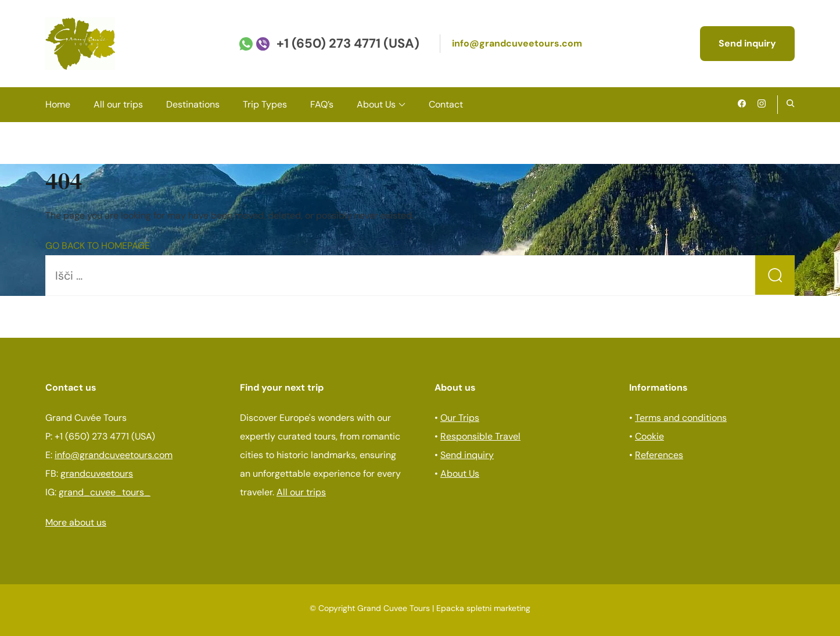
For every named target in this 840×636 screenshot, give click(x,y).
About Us (376, 104)
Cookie (649, 436)
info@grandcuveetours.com (517, 43)
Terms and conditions (681, 418)
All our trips (118, 104)
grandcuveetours (97, 474)
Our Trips (460, 418)
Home (58, 104)
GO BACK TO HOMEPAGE (98, 246)
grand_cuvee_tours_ (105, 492)
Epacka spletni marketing (483, 608)
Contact (446, 104)
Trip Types (265, 104)
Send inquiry (747, 43)
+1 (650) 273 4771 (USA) (348, 43)
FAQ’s (322, 104)
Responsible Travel (480, 436)
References (659, 455)
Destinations (193, 104)
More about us (76, 522)
